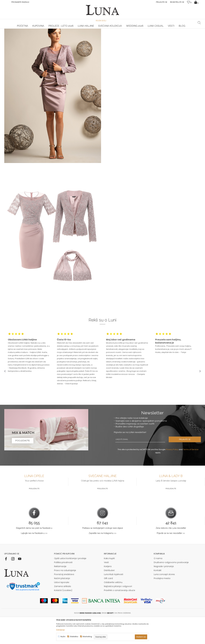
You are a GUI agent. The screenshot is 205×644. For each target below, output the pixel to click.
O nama (158, 585)
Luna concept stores (164, 601)
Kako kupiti (109, 585)
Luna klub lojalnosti (114, 601)
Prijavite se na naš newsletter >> (171, 560)
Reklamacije (60, 593)
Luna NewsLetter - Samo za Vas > (103, 29)
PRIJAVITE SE (186, 466)
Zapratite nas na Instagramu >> (102, 560)
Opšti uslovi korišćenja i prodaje (70, 585)
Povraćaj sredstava (64, 601)
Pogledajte (34, 515)
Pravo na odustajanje (65, 597)
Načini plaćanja (62, 605)
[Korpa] (197, 2)
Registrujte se (177, 2)
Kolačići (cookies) (63, 617)
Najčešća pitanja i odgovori (118, 613)
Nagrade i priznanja (164, 593)
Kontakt (158, 597)
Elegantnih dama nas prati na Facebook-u (34, 555)
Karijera (108, 593)
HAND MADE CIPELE (37, 29)
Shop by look (28, 33)
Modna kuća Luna (12, 33)
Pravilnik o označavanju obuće (120, 617)
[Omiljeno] (189, 2)
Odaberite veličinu (113, 609)
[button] (199, 23)
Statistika (74, 637)
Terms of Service (191, 476)
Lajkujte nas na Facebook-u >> (34, 560)
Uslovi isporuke (62, 609)
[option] (37, 29)
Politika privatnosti (63, 589)
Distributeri (109, 597)
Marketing (87, 637)
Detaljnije (61, 630)
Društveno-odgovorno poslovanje (171, 589)
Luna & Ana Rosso (168, 29)
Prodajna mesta (162, 605)
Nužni (63, 637)
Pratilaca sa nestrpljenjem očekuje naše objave (103, 555)
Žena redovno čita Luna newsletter (171, 555)
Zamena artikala (62, 613)
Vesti (106, 589)
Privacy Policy (172, 476)
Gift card (108, 605)
